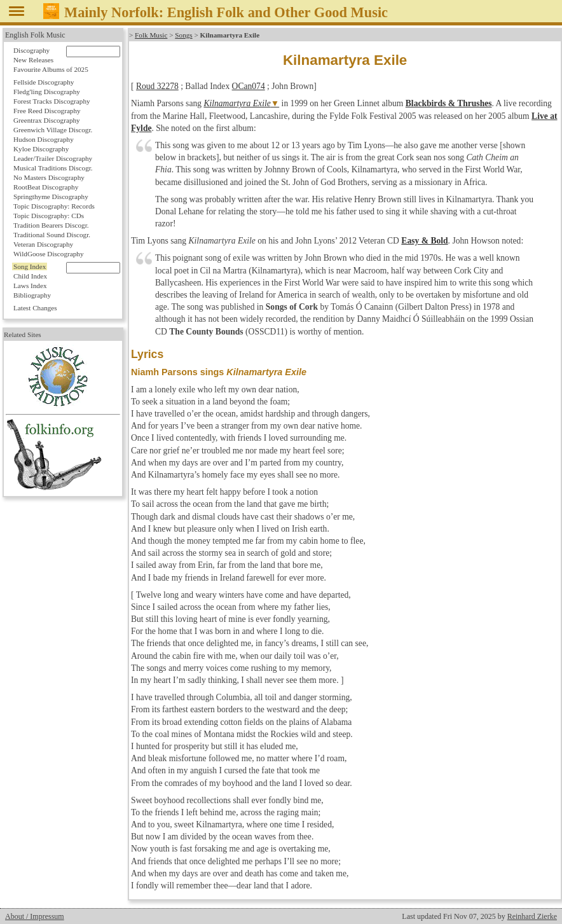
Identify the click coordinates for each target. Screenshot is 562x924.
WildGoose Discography (48, 254)
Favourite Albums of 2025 (51, 69)
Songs (183, 35)
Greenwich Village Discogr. (53, 130)
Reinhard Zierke (532, 916)
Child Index (30, 276)
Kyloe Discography (41, 149)
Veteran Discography (43, 244)
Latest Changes (35, 308)
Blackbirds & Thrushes (449, 103)
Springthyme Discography (51, 197)
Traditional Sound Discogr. (52, 235)
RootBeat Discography (46, 187)
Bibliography (32, 295)
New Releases (33, 60)
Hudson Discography (44, 139)
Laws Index (30, 286)
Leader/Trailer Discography (53, 158)
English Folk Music (35, 35)
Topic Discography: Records (54, 206)
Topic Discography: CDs (49, 216)
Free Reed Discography (47, 111)
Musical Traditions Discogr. (53, 168)
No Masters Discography (49, 177)
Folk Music (151, 35)
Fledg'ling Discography (47, 92)
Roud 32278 (157, 86)
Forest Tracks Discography (52, 101)
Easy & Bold (424, 241)
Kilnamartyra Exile (237, 103)
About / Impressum (35, 916)
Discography (31, 50)
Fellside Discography (44, 82)
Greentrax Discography (47, 120)
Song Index (30, 266)
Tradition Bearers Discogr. (51, 225)
